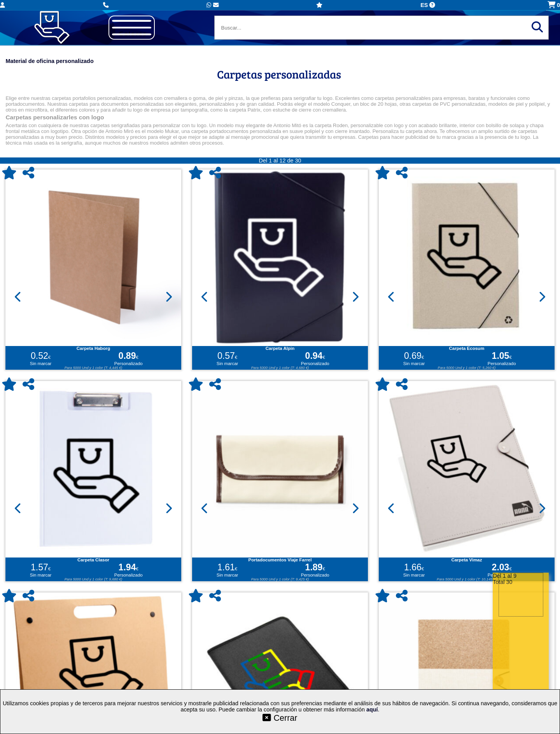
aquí (372, 710)
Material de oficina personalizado (49, 61)
